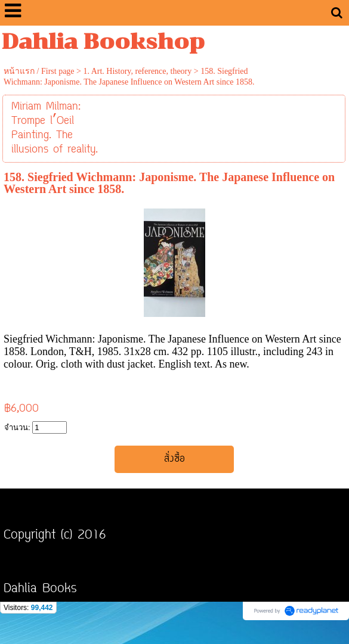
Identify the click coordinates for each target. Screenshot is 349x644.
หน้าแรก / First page (39, 71)
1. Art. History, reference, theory (137, 71)
